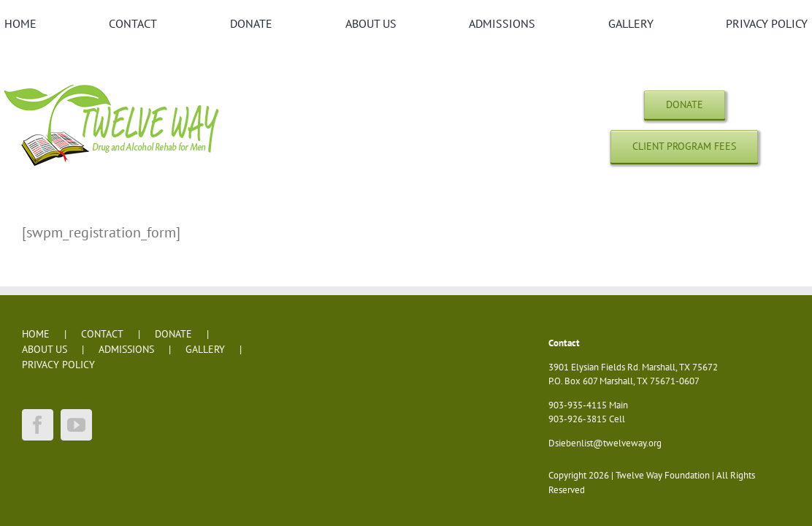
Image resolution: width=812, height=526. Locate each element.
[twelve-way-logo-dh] (114, 84)
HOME (36, 334)
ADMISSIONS (126, 349)
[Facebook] (38, 425)
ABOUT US (45, 349)
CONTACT (102, 334)
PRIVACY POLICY (58, 365)
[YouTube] (76, 425)
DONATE (173, 334)
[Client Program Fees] (684, 146)
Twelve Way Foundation (663, 475)
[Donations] (685, 105)
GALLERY (205, 349)
